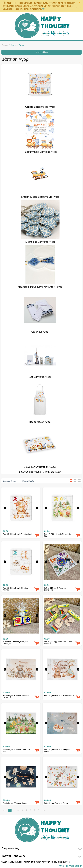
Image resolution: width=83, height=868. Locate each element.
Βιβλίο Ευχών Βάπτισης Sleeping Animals (57, 751)
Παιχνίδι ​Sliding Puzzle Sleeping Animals (15, 589)
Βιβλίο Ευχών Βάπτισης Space (15, 803)
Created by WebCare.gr (70, 866)
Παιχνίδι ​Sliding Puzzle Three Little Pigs (57, 535)
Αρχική (5, 45)
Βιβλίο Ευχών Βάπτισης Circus (56, 803)
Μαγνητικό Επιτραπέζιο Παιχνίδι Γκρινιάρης (15, 643)
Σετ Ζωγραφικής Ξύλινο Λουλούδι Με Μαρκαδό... (58, 643)
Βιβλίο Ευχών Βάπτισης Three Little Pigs (17, 751)
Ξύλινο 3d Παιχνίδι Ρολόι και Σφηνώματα (55, 589)
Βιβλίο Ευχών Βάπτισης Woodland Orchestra (16, 697)
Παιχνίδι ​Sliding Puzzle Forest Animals (18, 534)
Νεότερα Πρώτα (11, 481)
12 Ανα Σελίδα (29, 481)
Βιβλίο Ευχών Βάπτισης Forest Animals (59, 696)
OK (44, 9)
